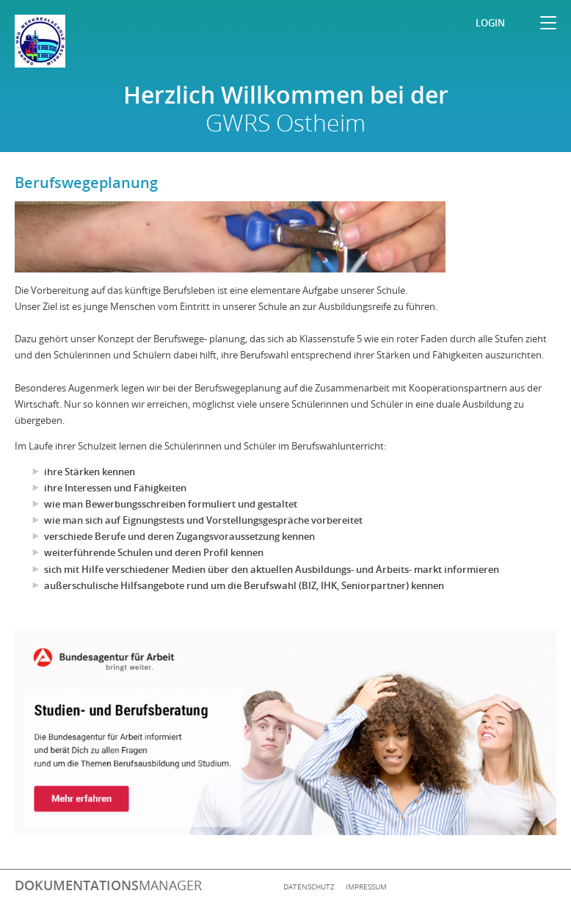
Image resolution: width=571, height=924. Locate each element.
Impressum (366, 887)
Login (490, 23)
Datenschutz (309, 887)
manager (108, 885)
